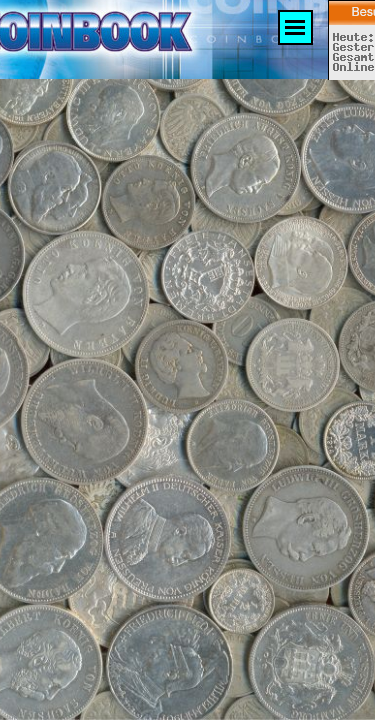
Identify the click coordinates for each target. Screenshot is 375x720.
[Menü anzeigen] (295, 27)
